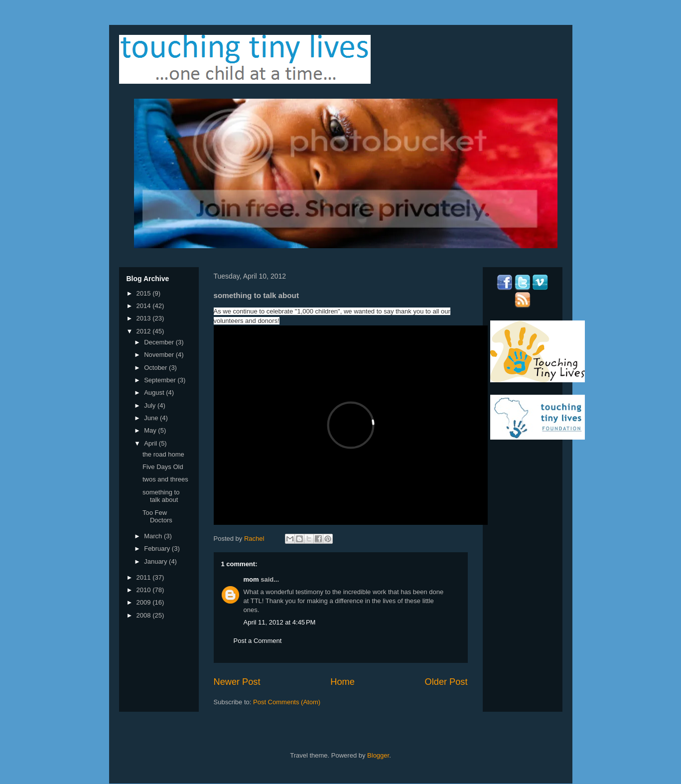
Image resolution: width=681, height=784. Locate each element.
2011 (145, 577)
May (151, 430)
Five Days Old (163, 467)
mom (251, 579)
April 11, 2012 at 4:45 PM (280, 622)
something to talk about (161, 496)
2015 (145, 293)
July (151, 405)
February (158, 549)
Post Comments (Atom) (287, 702)
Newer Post (237, 682)
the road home (163, 454)
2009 (145, 602)
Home (342, 682)
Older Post (446, 682)
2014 (145, 306)
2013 (145, 318)
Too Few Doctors (157, 517)
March (154, 536)
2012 (145, 331)
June (152, 418)
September (161, 380)
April (151, 443)
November (160, 355)
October (156, 368)
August (155, 392)
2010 (145, 590)
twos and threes (165, 479)
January (156, 561)
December (160, 342)
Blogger (378, 755)
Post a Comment (258, 641)
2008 (145, 615)
